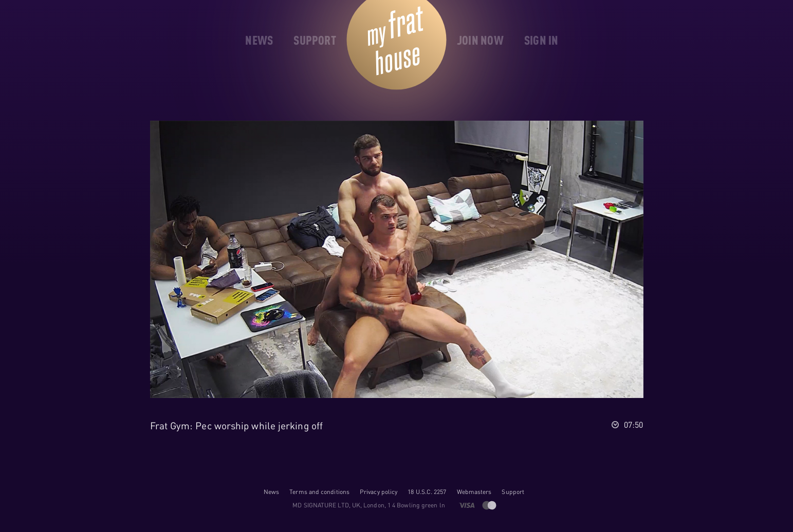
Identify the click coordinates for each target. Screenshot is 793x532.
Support (513, 492)
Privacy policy (379, 492)
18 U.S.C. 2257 (427, 492)
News (271, 492)
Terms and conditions (319, 492)
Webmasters (474, 492)
